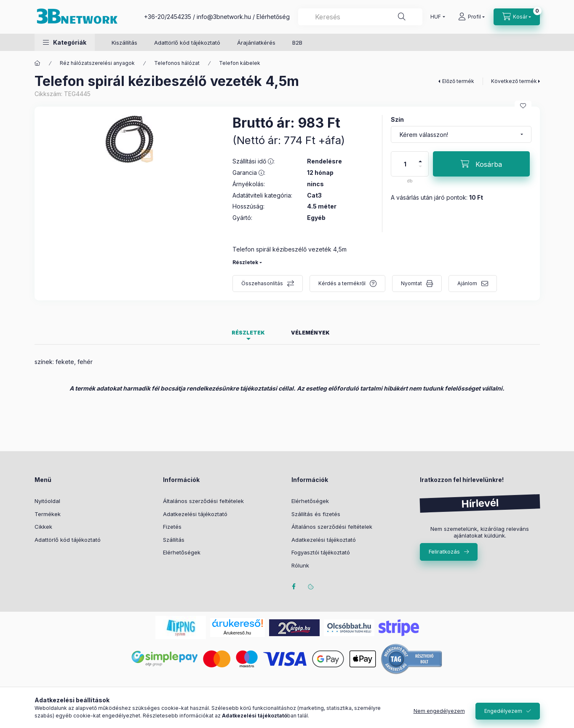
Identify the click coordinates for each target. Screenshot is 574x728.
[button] (65, 42)
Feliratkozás (444, 551)
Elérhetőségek (182, 552)
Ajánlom (467, 283)
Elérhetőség (273, 17)
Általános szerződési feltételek (203, 501)
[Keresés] (402, 17)
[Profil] (471, 17)
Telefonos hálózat (177, 63)
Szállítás (174, 540)
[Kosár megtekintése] (517, 17)
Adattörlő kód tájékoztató (187, 43)
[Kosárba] (481, 164)
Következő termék (514, 81)
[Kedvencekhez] (523, 106)
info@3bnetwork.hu (224, 17)
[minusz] (420, 170)
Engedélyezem (503, 711)
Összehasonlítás (262, 283)
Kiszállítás (124, 43)
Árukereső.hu (237, 633)
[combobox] (360, 17)
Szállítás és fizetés (316, 514)
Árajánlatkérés (256, 43)
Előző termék (458, 81)
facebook (294, 586)
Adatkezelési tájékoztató (195, 514)
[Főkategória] (37, 63)
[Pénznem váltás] (436, 17)
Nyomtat (411, 283)
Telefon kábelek (240, 63)
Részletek (245, 262)
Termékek (48, 514)
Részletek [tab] (248, 333)
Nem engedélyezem (439, 711)
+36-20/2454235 (168, 17)
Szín (397, 119)
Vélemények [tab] (310, 333)
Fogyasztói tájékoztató (321, 552)
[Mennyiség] (405, 164)
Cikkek (43, 527)
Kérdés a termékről (342, 283)
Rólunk (300, 565)
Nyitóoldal (47, 501)
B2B (297, 43)
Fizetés (172, 527)
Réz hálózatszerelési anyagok (97, 63)
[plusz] (420, 158)
